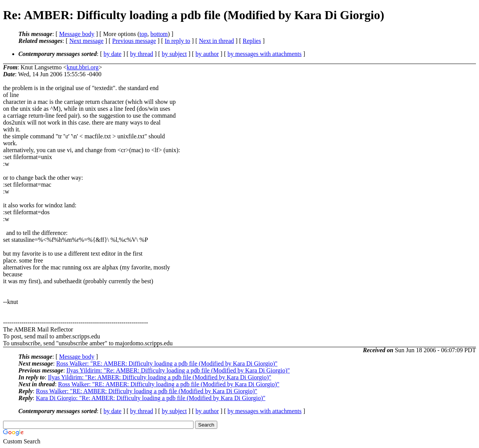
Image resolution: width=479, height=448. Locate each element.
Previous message (134, 41)
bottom (159, 34)
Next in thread (217, 41)
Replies (252, 41)
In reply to (178, 41)
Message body (77, 34)
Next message (86, 41)
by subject (174, 54)
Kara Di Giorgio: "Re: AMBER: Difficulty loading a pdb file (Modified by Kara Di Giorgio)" (151, 398)
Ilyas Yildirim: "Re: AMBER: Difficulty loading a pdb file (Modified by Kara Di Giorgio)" (178, 370)
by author (207, 54)
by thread (142, 54)
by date (112, 54)
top (143, 34)
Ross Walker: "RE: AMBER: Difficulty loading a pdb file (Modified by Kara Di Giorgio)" (167, 363)
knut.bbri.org (83, 67)
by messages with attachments (265, 54)
